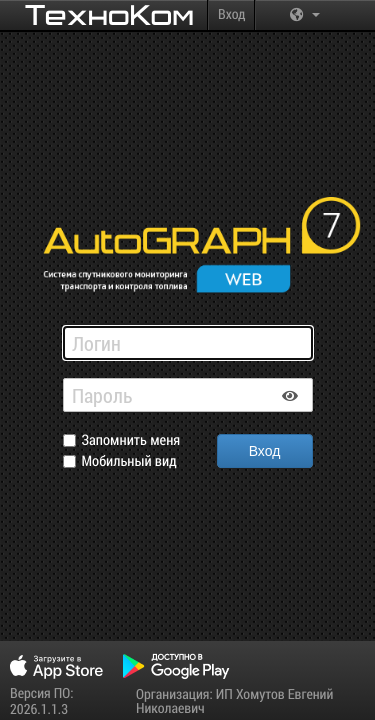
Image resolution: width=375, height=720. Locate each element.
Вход (231, 13)
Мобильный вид (129, 461)
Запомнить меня (131, 440)
